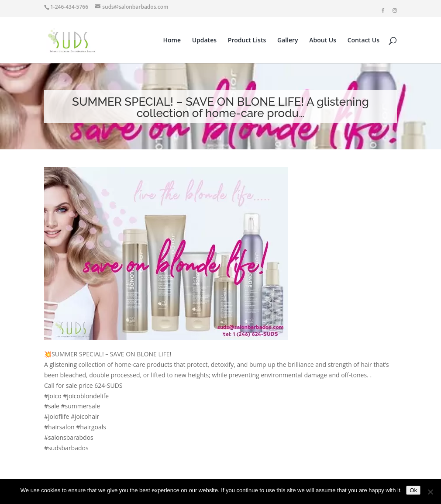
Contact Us (363, 41)
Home (172, 41)
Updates (204, 41)
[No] (430, 492)
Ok (413, 490)
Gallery (288, 41)
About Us (323, 41)
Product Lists (247, 41)
